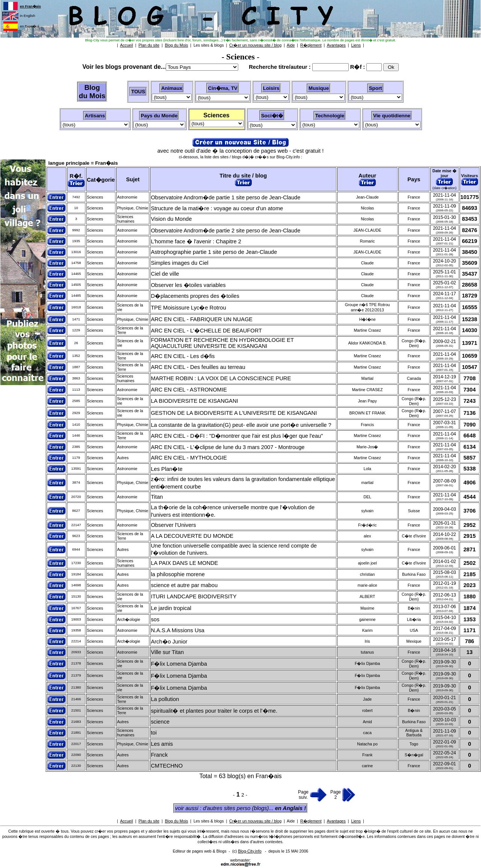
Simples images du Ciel (179, 263)
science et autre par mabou (184, 585)
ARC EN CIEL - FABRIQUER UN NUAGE (202, 319)
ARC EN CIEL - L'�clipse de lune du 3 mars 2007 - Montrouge (228, 447)
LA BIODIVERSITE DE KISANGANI (194, 401)
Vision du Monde (171, 219)
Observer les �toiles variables (188, 285)
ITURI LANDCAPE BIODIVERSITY (194, 596)
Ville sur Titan (167, 652)
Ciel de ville (165, 274)
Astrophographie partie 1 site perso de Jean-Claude (214, 252)
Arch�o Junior (169, 642)
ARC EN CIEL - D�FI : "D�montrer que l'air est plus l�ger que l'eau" (237, 436)
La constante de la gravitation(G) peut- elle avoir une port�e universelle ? (241, 425)
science (160, 722)
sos (155, 619)
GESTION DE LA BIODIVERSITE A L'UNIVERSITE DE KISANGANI (234, 413)
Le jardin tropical (171, 608)
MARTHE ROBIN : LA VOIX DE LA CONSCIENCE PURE (221, 378)
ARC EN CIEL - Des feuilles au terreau (198, 367)
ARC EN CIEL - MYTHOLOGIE (189, 458)
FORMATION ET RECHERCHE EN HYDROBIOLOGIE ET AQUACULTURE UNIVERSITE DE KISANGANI (222, 343)
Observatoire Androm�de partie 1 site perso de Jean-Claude (225, 197)
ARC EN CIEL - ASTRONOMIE (189, 390)
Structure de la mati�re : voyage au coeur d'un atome (217, 208)
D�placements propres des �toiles (195, 296)
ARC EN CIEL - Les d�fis (183, 356)
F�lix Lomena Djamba (179, 664)
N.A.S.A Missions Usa (178, 630)
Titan (157, 497)
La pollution (165, 699)
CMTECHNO (167, 766)
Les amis (162, 744)
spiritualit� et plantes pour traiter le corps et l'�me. (214, 711)
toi (154, 733)
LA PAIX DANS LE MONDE (184, 563)
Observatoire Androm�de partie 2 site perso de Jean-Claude (225, 231)
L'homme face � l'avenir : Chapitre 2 (196, 241)
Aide (291, 821)
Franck (159, 755)
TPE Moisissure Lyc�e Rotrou (188, 308)
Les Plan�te (166, 469)
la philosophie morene (178, 574)
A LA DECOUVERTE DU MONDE (192, 536)
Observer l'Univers (173, 525)
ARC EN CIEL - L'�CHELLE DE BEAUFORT (206, 331)
